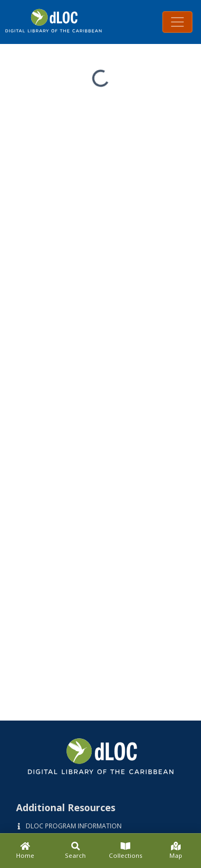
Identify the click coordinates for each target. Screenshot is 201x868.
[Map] (176, 851)
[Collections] (126, 851)
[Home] (25, 851)
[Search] (76, 851)
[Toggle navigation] (177, 22)
